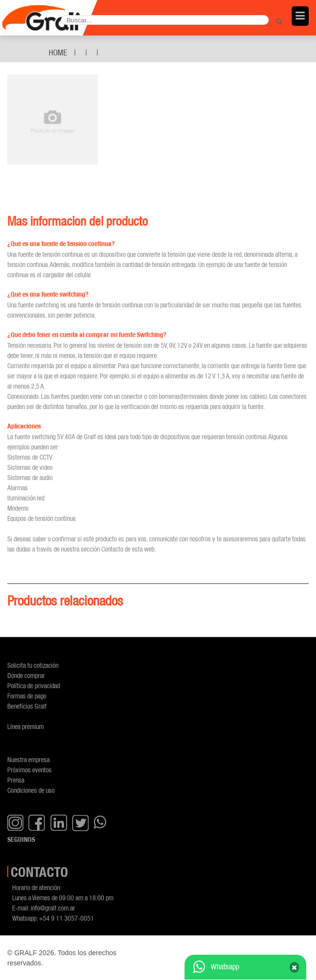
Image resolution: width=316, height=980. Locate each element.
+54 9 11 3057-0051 (66, 918)
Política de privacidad (34, 686)
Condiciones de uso (31, 790)
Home (58, 53)
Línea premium (26, 726)
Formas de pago (27, 696)
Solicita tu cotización (33, 665)
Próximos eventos (29, 770)
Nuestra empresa (28, 759)
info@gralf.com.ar (53, 908)
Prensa (16, 780)
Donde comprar (26, 675)
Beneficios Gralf (27, 706)
